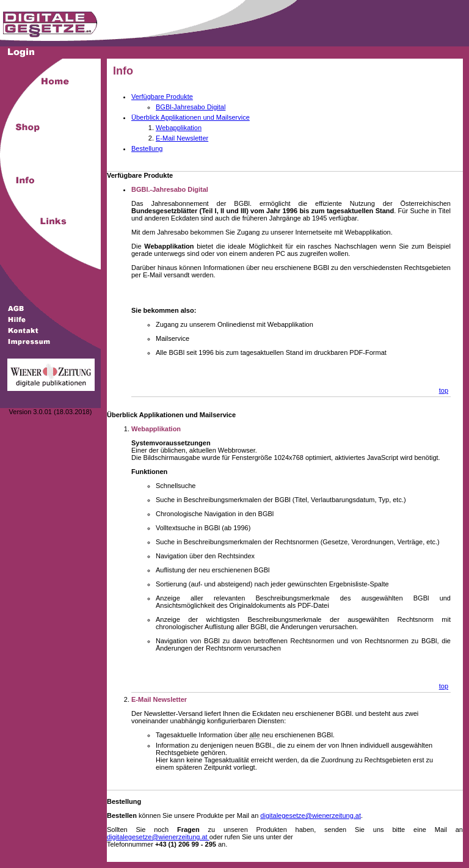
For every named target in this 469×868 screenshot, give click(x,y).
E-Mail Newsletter (182, 138)
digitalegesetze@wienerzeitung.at (311, 815)
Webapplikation (179, 128)
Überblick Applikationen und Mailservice (191, 117)
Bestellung (147, 148)
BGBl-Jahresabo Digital (191, 107)
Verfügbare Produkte (162, 97)
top (444, 390)
